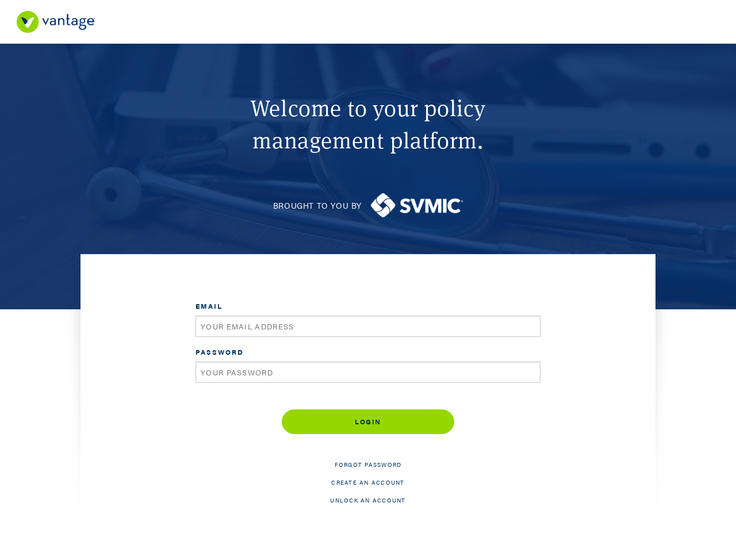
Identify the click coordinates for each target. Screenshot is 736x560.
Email (209, 306)
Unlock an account (368, 500)
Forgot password (368, 465)
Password (220, 352)
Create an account (368, 482)
